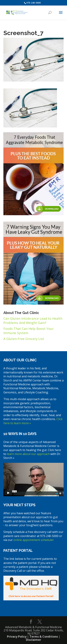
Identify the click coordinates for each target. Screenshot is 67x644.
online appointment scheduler (34, 540)
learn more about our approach (28, 454)
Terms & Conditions (44, 637)
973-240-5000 (34, 3)
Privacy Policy (17, 637)
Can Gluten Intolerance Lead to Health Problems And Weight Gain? (33, 321)
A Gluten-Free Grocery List (24, 339)
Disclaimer (33, 640)
